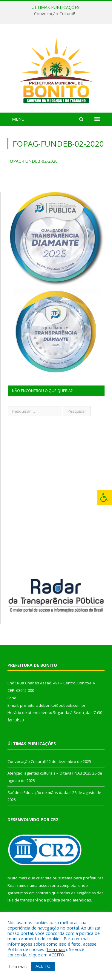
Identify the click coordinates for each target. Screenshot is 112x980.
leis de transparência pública (34, 900)
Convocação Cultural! (55, 14)
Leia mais (56, 949)
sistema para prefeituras (81, 878)
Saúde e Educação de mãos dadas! (39, 792)
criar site (44, 878)
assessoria (49, 885)
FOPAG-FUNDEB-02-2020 (33, 161)
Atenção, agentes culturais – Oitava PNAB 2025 (49, 773)
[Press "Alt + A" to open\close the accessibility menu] (105, 498)
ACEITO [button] (43, 966)
